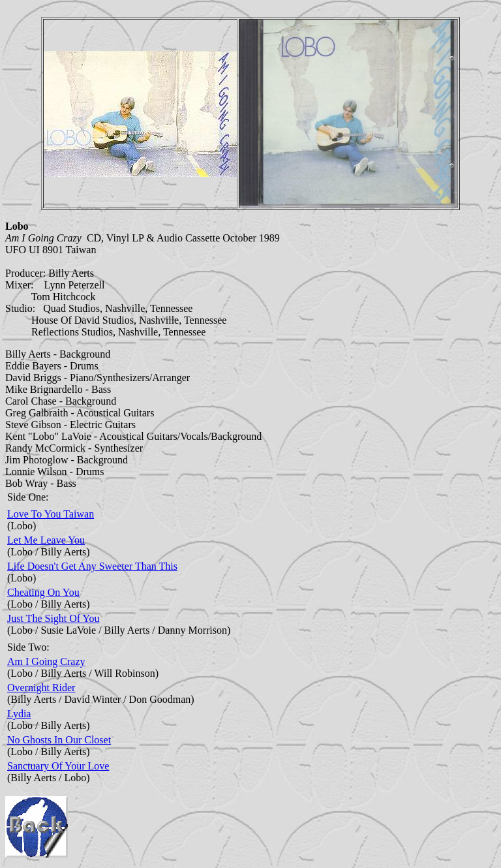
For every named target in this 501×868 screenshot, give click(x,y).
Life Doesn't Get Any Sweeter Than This (92, 566)
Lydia (19, 714)
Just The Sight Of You (53, 618)
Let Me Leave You (46, 540)
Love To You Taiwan (51, 514)
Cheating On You (43, 592)
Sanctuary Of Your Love (58, 766)
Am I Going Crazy (46, 661)
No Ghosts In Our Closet (59, 740)
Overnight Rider (41, 688)
